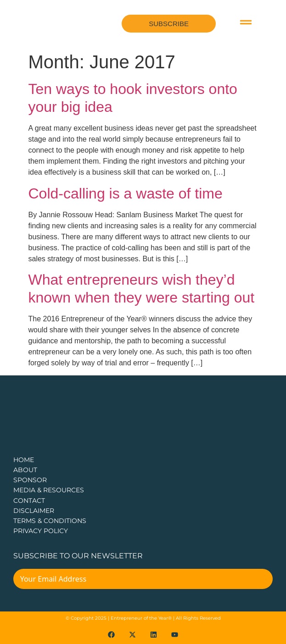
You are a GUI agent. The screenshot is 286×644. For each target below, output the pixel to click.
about (25, 470)
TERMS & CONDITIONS (50, 521)
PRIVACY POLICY (41, 531)
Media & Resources (49, 490)
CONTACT (29, 501)
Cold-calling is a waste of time (126, 193)
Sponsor (30, 480)
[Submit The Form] (260, 585)
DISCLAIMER (34, 511)
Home (24, 460)
